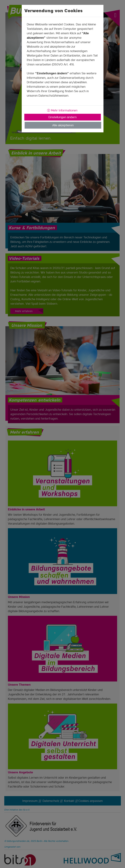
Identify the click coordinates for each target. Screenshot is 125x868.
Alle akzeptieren (63, 125)
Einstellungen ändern (62, 117)
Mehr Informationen (62, 110)
